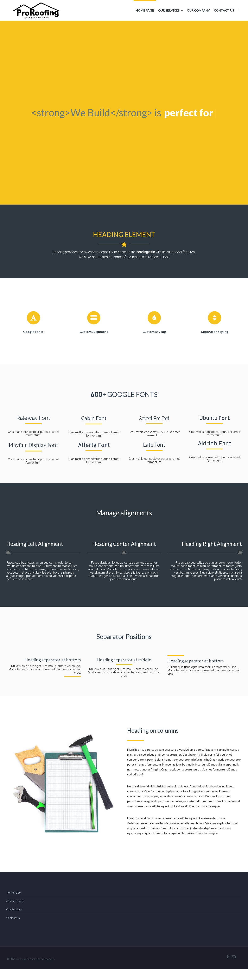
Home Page (145, 10)
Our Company (198, 10)
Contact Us (224, 10)
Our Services (170, 10)
